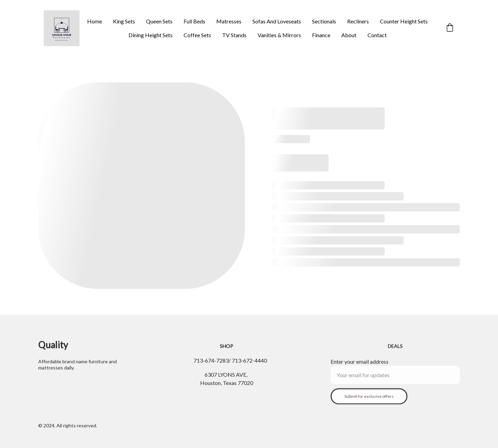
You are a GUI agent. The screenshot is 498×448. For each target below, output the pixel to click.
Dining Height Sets (151, 35)
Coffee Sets (197, 35)
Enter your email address (360, 364)
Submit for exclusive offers (369, 399)
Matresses (229, 21)
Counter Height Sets (404, 21)
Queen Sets (159, 21)
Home (95, 21)
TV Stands (234, 35)
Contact (377, 35)
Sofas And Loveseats (277, 21)
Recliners (358, 21)
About (349, 35)
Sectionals (324, 21)
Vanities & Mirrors (279, 35)
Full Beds (194, 21)
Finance (321, 35)
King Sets (124, 21)
